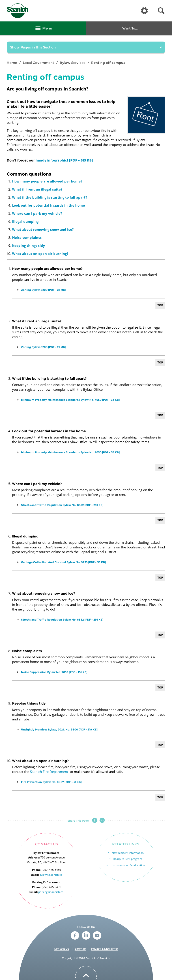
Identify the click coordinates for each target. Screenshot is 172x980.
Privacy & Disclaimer (105, 949)
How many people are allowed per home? (47, 181)
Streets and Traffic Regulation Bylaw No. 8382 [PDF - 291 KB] (62, 505)
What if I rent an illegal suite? (37, 189)
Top (160, 305)
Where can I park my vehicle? (37, 213)
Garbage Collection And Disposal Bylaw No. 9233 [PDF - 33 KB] (63, 562)
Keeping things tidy (29, 246)
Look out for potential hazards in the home (48, 205)
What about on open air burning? (40, 254)
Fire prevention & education (128, 865)
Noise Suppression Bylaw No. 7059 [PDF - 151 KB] (54, 672)
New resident (120, 853)
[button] (161, 11)
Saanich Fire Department (49, 772)
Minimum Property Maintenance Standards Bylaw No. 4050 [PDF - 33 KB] (70, 400)
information (136, 853)
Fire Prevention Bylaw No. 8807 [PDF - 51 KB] (51, 782)
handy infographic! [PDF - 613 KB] (64, 160)
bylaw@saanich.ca (51, 875)
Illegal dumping (25, 221)
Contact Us (61, 949)
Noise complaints (27, 237)
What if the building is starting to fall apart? (50, 197)
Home (12, 63)
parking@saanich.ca (51, 892)
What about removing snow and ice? (43, 229)
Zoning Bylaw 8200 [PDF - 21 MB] (43, 290)
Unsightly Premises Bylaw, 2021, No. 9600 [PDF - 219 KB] (59, 729)
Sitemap (80, 949)
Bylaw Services (73, 63)
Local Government (38, 63)
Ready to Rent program (128, 859)
